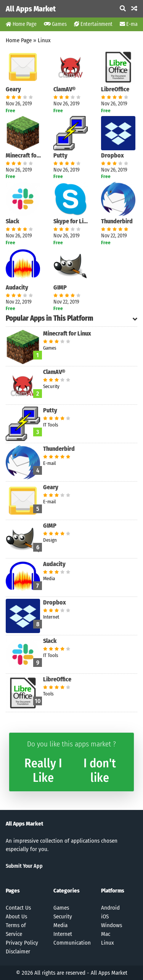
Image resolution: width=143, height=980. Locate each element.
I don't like (100, 770)
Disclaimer (18, 951)
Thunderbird (117, 221)
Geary (13, 89)
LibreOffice (115, 89)
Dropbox (112, 155)
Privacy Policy (22, 943)
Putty (60, 155)
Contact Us (18, 908)
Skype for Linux (71, 221)
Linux (44, 40)
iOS (105, 916)
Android (110, 908)
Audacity (17, 287)
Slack (12, 221)
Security (63, 916)
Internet (63, 934)
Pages (13, 891)
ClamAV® (64, 89)
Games (55, 24)
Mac (106, 934)
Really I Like (43, 770)
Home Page (21, 24)
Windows (112, 925)
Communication (72, 943)
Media (60, 925)
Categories (67, 891)
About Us (16, 916)
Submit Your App (24, 866)
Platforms (113, 891)
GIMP (60, 287)
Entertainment (93, 24)
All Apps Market (31, 9)
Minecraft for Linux (24, 155)
